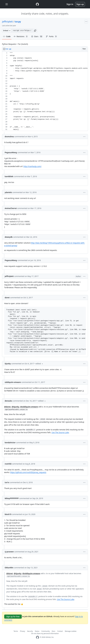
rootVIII (8, 464)
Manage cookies (71, 631)
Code (7, 36)
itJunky (8, 364)
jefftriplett (7, 22)
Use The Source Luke (60, 432)
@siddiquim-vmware (29, 407)
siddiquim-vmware (13, 382)
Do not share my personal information (45, 633)
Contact (60, 631)
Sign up (80, 4)
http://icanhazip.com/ (32, 166)
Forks (52, 36)
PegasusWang (11, 152)
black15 (8, 514)
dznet (7, 298)
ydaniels (8, 192)
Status (37, 631)
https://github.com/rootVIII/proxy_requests (28, 472)
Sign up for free (13, 617)
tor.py (18, 22)
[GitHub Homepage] (37, 637)
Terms (16, 631)
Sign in (70, 4)
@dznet (7, 407)
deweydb (9, 237)
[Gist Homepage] (37, 4)
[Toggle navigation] (7, 4)
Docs (54, 631)
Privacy (22, 631)
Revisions (21, 36)
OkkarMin (9, 568)
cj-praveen (9, 552)
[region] (45, 91)
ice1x (7, 482)
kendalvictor (10, 442)
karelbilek (9, 176)
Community (46, 631)
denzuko (8, 401)
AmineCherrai (11, 208)
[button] (35, 31)
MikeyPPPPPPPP (12, 498)
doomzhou (9, 136)
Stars (37, 36)
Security (30, 631)
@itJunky (15, 407)
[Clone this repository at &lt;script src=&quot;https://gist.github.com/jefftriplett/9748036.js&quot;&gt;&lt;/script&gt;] (22, 31)
